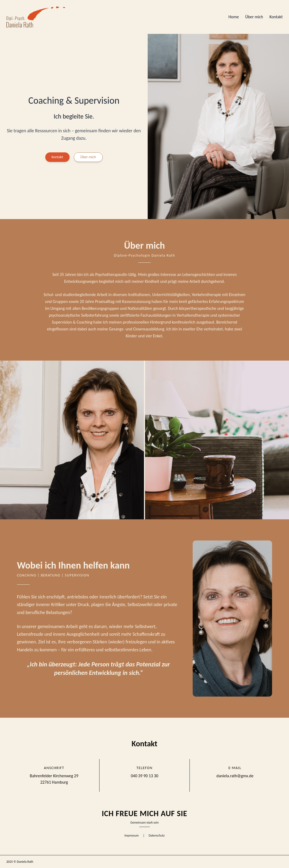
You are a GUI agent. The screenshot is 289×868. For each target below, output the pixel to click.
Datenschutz (157, 835)
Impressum (132, 835)
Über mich (254, 17)
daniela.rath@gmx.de (235, 776)
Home (234, 17)
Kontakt (276, 17)
